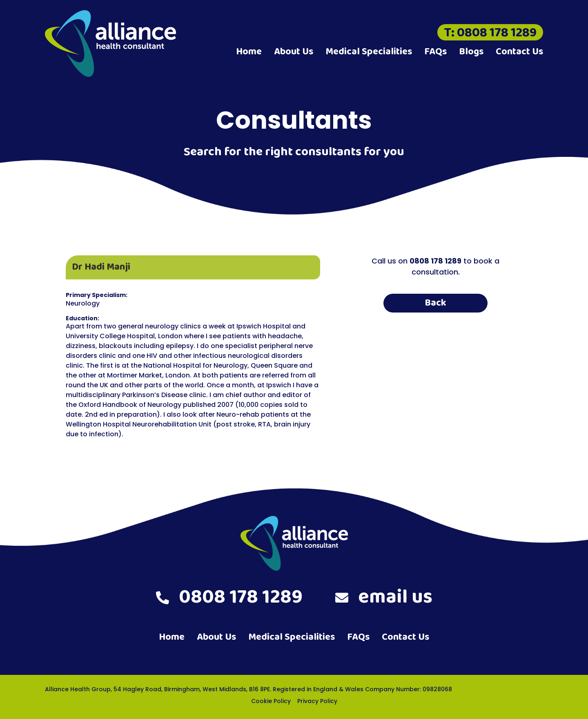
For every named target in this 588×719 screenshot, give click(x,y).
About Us (294, 52)
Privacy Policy (317, 701)
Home (249, 52)
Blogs (471, 52)
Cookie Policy (271, 701)
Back (435, 303)
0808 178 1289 (229, 597)
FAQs (435, 52)
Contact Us (519, 52)
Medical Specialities (369, 52)
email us (384, 597)
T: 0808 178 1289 (490, 32)
